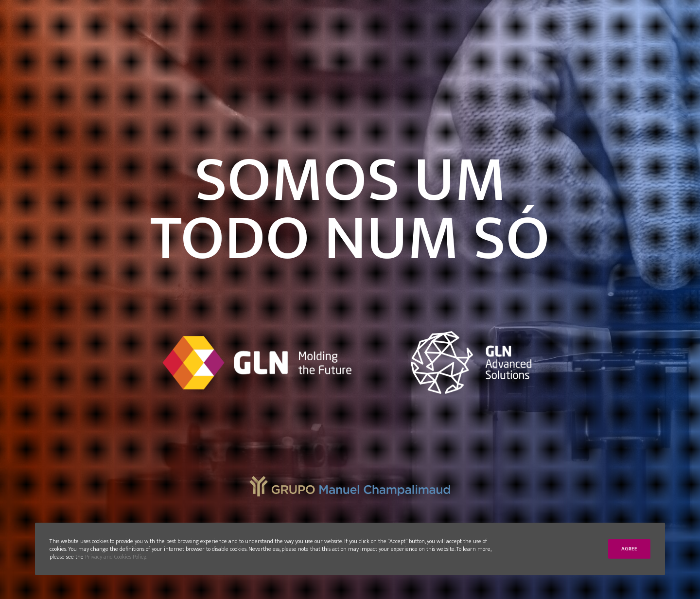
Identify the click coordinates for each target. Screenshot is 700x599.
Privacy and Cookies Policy (115, 557)
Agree (629, 549)
